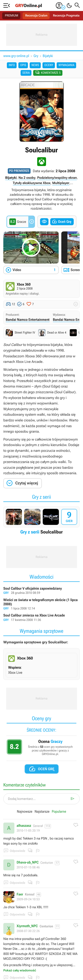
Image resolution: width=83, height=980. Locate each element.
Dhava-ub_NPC (28, 862)
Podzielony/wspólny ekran (57, 178)
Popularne (59, 811)
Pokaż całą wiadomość (20, 971)
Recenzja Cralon (36, 16)
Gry (36, 56)
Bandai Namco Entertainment (28, 320)
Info (12, 65)
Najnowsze (25, 811)
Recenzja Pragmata (66, 16)
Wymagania (66, 65)
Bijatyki (48, 56)
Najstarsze (42, 811)
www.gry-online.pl (16, 56)
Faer (20, 894)
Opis (23, 65)
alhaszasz (24, 826)
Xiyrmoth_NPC (27, 926)
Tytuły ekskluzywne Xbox (32, 183)
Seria (26, 73)
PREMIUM (12, 16)
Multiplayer (61, 183)
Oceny (49, 65)
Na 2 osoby (27, 178)
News (35, 65)
